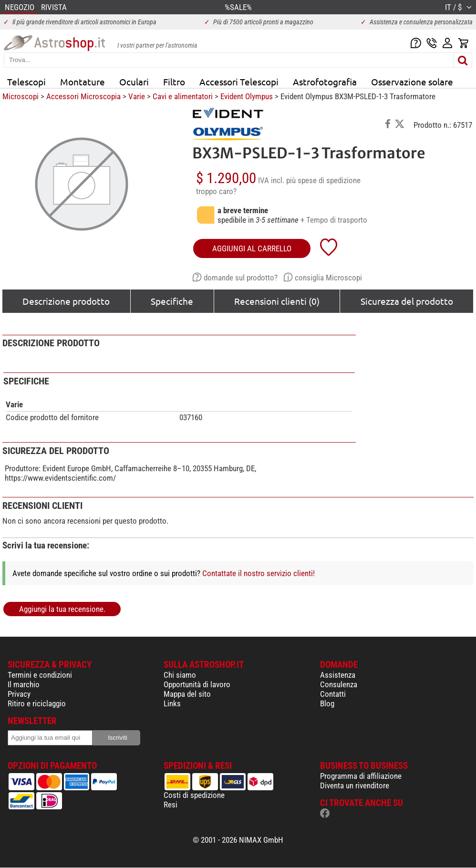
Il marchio (24, 684)
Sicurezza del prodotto (407, 301)
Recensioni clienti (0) (277, 301)
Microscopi (21, 96)
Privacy (19, 694)
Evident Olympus (247, 96)
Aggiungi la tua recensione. (62, 609)
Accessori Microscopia (83, 96)
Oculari (134, 82)
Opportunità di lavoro (197, 684)
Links (172, 703)
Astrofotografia (325, 82)
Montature (83, 82)
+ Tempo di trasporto (334, 220)
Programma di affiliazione (361, 776)
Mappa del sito (187, 694)
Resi (171, 805)
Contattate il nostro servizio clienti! (259, 573)
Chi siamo (180, 675)
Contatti (333, 694)
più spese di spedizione (323, 180)
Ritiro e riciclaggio (37, 703)
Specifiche (172, 301)
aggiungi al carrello (252, 248)
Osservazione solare (412, 82)
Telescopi (26, 82)
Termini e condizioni (40, 675)
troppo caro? (216, 191)
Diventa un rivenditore (355, 785)
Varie (137, 96)
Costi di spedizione (194, 795)
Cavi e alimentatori (183, 96)
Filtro (174, 82)
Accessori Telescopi (239, 82)
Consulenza (339, 684)
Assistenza (338, 675)
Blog (327, 703)
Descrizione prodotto (66, 301)
